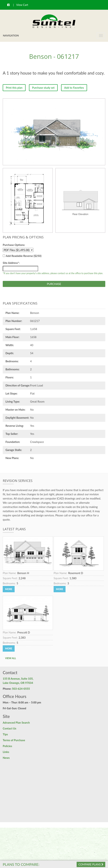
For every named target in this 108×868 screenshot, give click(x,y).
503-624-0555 (21, 689)
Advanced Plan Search (16, 723)
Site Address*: (11, 263)
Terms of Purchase (14, 740)
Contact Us (9, 728)
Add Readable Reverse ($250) (24, 256)
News (6, 758)
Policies (7, 746)
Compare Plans (91, 864)
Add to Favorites (74, 88)
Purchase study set (43, 88)
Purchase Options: (14, 245)
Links (6, 752)
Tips (5, 734)
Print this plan (14, 88)
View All (11, 658)
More (9, 589)
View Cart (22, 5)
